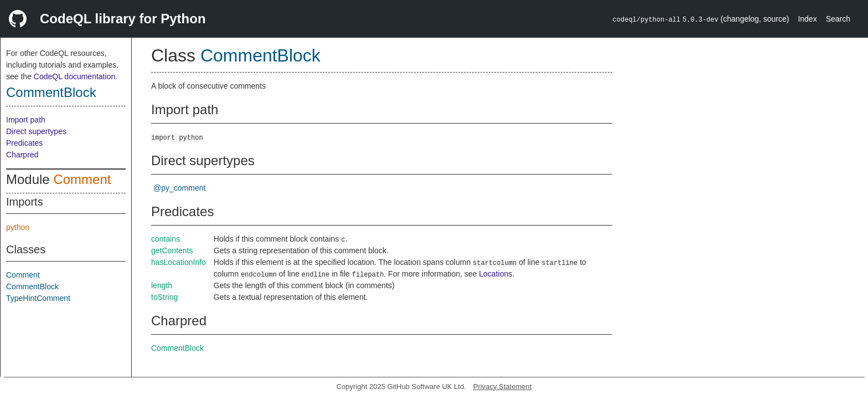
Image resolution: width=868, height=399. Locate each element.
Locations (495, 274)
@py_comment (179, 188)
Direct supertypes (36, 131)
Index (807, 19)
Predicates (24, 143)
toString (164, 297)
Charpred (22, 155)
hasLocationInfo (179, 262)
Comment (82, 179)
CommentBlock (51, 92)
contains (166, 239)
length (162, 285)
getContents (172, 250)
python (18, 227)
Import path (26, 120)
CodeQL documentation (74, 76)
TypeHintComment (38, 298)
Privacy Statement (503, 387)
